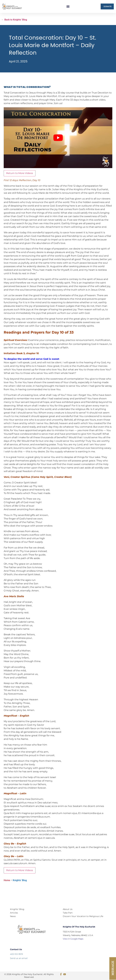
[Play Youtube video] (58, 138)
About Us (68, 909)
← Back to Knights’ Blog (14, 20)
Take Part (68, 913)
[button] (68, 7)
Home (7, 880)
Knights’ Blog (20, 880)
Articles (14, 913)
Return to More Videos (20, 173)
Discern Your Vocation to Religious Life (83, 916)
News (13, 916)
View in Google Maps (73, 939)
